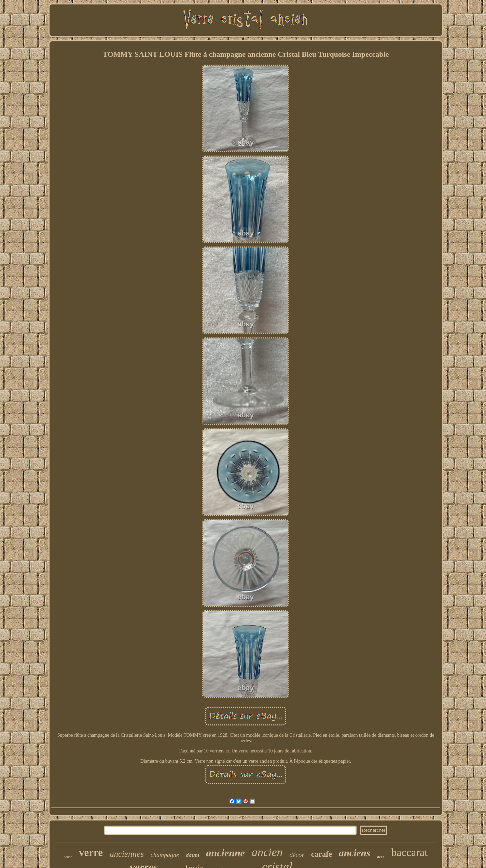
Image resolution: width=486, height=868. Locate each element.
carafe (322, 854)
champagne (165, 855)
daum (193, 855)
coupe (68, 857)
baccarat (409, 852)
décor (297, 855)
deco (381, 857)
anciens (355, 853)
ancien (267, 852)
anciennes (127, 854)
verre (91, 852)
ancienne (226, 853)
